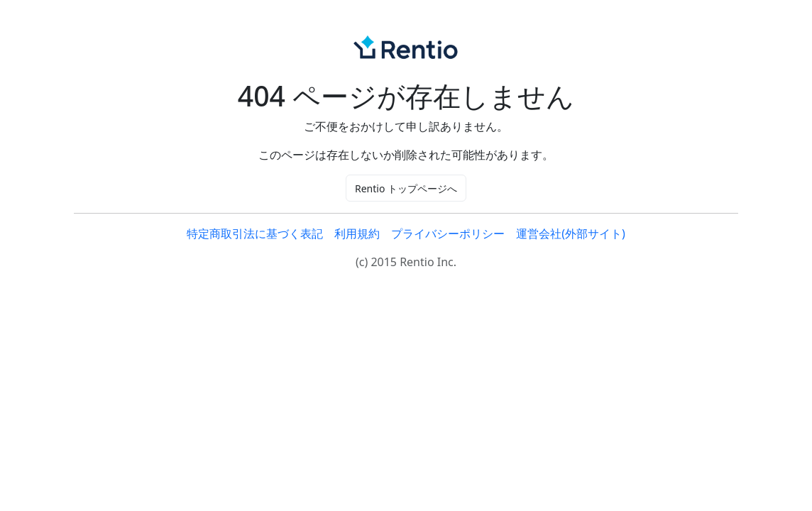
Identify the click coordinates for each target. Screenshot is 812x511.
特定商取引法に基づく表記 (255, 233)
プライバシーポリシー (448, 233)
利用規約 (357, 233)
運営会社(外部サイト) (571, 233)
